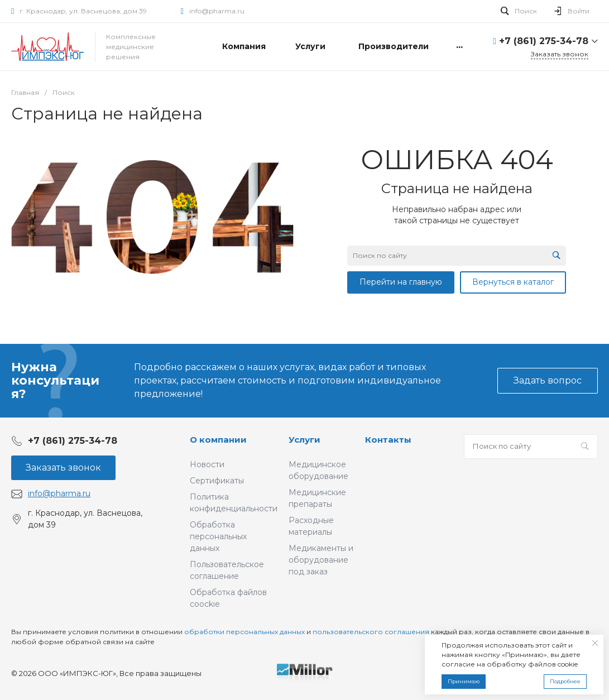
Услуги (304, 440)
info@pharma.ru (217, 11)
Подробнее (565, 681)
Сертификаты (217, 481)
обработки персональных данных (244, 632)
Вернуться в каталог (513, 282)
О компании (218, 440)
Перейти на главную (401, 282)
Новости (207, 464)
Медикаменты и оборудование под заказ (321, 560)
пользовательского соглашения (371, 632)
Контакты (388, 440)
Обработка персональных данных (218, 536)
